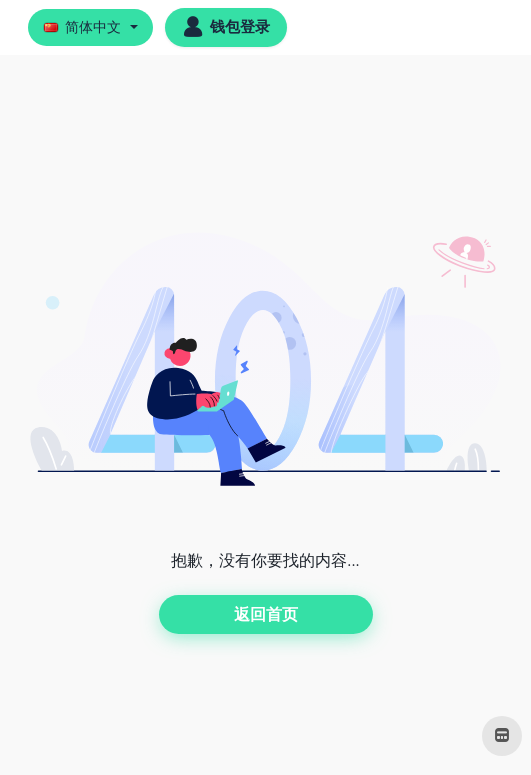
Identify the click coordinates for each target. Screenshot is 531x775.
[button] (90, 27)
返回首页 (266, 614)
